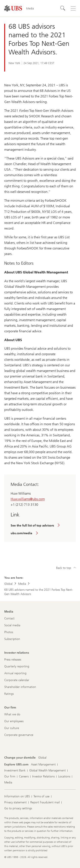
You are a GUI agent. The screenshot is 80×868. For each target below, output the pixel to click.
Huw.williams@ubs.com (28, 499)
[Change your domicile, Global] (42, 758)
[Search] (63, 8)
